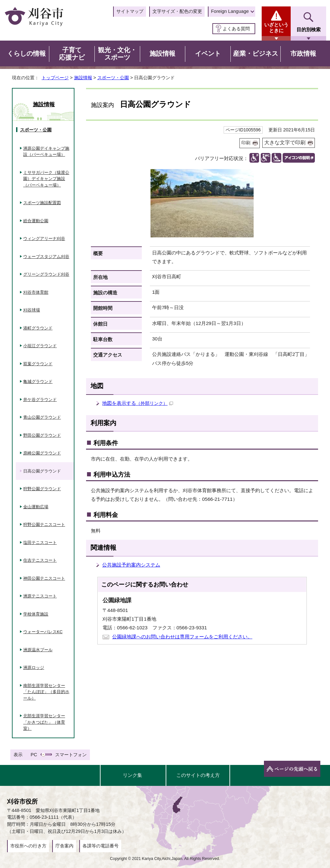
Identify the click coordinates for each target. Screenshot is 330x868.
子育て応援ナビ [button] (72, 54)
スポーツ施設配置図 (42, 203)
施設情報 (83, 78)
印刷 (246, 143)
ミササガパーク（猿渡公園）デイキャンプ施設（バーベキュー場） (46, 179)
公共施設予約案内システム (131, 565)
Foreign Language (230, 11)
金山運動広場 (36, 507)
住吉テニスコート (40, 560)
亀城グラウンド (38, 382)
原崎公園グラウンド (42, 453)
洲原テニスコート (40, 596)
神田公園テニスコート (44, 578)
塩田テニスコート (40, 543)
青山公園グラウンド (42, 417)
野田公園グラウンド (42, 435)
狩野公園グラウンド (42, 489)
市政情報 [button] (303, 53)
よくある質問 (236, 29)
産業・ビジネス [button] (256, 53)
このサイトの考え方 (198, 775)
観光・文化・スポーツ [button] (117, 54)
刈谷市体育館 (36, 292)
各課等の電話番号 (101, 846)
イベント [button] (208, 53)
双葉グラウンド (38, 364)
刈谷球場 (32, 310)
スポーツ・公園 (113, 78)
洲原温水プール (38, 650)
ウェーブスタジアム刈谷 (46, 257)
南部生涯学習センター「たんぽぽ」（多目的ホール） (46, 692)
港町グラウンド (38, 328)
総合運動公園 (36, 221)
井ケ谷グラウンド (40, 400)
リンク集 (132, 775)
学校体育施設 (36, 614)
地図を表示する (138, 403)
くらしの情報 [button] (26, 53)
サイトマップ (130, 11)
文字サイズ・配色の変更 (177, 11)
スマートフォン (71, 755)
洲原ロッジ (34, 668)
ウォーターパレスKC (43, 632)
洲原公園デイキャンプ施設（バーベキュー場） (46, 152)
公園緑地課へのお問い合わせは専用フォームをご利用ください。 (182, 637)
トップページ (55, 78)
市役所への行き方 (28, 846)
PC (34, 755)
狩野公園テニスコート (44, 525)
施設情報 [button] (162, 53)
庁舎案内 (64, 846)
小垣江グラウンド (40, 346)
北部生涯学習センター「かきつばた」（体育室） (44, 722)
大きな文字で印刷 (285, 143)
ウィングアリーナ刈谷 (44, 238)
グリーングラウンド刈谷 (46, 274)
